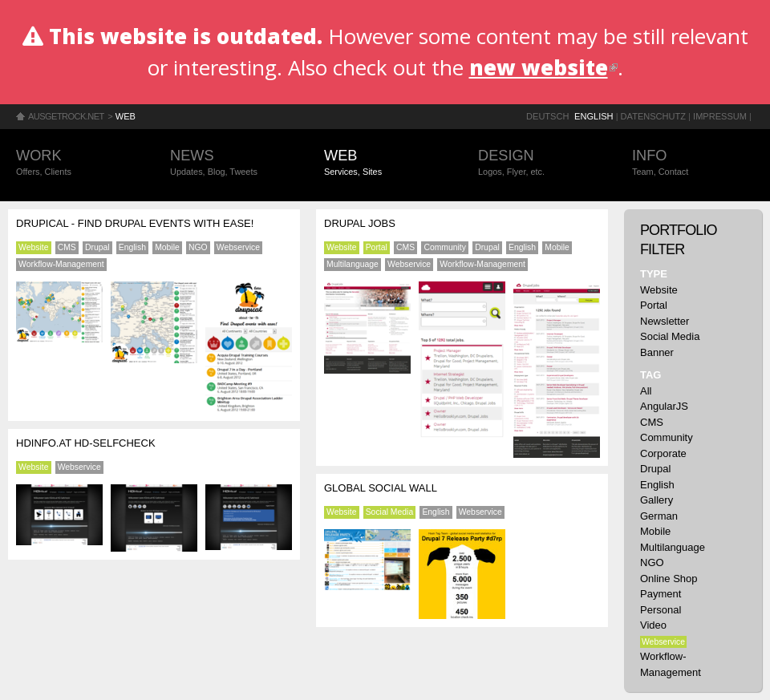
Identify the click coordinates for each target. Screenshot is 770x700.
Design (539, 163)
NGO (198, 247)
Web (126, 116)
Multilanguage (353, 264)
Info (693, 163)
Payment (661, 594)
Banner (657, 352)
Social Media (390, 512)
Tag (650, 375)
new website (543, 67)
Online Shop (669, 579)
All (646, 391)
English (594, 116)
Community (445, 247)
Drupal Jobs (360, 223)
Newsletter (665, 321)
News (231, 163)
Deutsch (547, 116)
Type (654, 274)
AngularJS (664, 406)
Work (77, 163)
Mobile (167, 247)
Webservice (238, 247)
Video (653, 625)
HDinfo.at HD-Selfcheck (86, 443)
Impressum (720, 116)
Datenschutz (653, 116)
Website (33, 247)
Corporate (663, 453)
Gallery (657, 500)
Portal (377, 247)
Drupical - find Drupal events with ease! (135, 223)
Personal (661, 610)
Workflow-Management (61, 264)
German (659, 516)
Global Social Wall (381, 488)
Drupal (97, 247)
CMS (67, 247)
